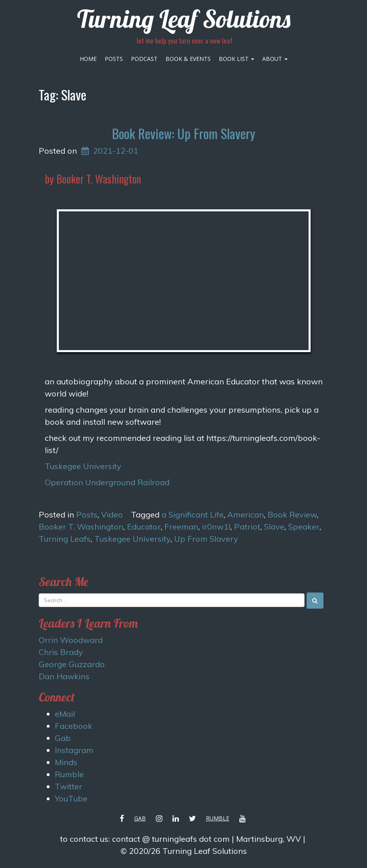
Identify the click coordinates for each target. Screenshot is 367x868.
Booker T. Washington (81, 527)
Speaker (304, 527)
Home (88, 59)
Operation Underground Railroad (107, 482)
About (275, 59)
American (246, 514)
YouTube (71, 798)
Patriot (247, 527)
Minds (66, 762)
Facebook (74, 726)
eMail (65, 714)
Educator (144, 527)
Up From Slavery (206, 539)
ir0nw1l (216, 527)
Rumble (69, 774)
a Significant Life (193, 514)
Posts (114, 59)
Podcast (144, 59)
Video (112, 514)
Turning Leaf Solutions (184, 19)
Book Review (292, 514)
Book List (236, 59)
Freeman (181, 527)
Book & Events (188, 59)
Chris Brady (61, 652)
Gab (63, 738)
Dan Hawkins (64, 676)
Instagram (74, 750)
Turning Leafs (65, 539)
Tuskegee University (83, 466)
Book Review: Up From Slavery (183, 133)
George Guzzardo (72, 664)
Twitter (68, 786)
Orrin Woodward (71, 640)
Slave (274, 527)
